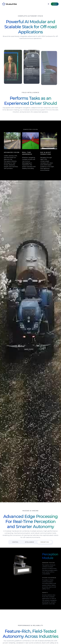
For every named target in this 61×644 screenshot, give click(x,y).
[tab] (15, 542)
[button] (49, 4)
